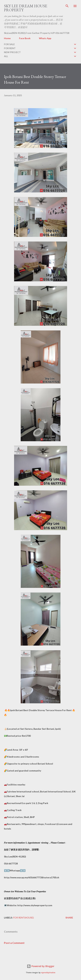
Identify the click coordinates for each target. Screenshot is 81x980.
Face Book (25, 38)
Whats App (45, 38)
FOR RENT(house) (24, 918)
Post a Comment (14, 943)
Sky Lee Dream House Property (26, 8)
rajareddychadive (48, 973)
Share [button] (69, 918)
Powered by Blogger (41, 966)
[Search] (67, 6)
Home (7, 38)
